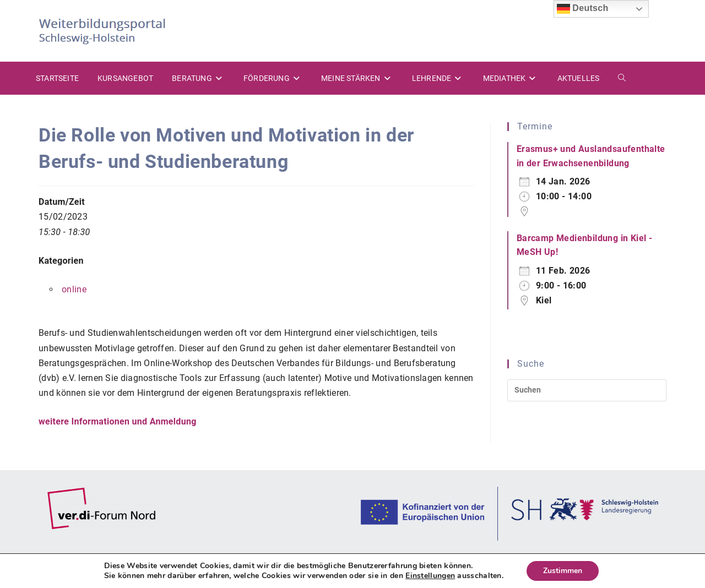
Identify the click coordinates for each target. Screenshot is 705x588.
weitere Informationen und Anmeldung (118, 421)
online (74, 289)
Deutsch (583, 9)
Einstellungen (430, 576)
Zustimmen (563, 571)
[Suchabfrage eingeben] (587, 390)
